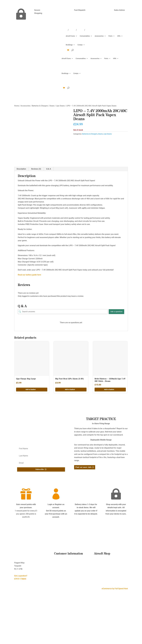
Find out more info (83, 467)
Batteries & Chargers (40, 106)
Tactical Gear (100, 577)
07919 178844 (20, 579)
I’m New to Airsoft (62, 561)
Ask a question (116, 312)
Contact (72, 30)
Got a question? (21, 576)
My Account (59, 573)
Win (87, 30)
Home (17, 106)
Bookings (69, 45)
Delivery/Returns (60, 30)
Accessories (99, 36)
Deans (52, 106)
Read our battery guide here (29, 275)
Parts (110, 36)
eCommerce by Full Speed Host (115, 589)
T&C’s (56, 564)
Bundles (97, 561)
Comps (80, 45)
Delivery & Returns (62, 567)
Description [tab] (21, 169)
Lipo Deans (60, 106)
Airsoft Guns (70, 36)
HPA (119, 36)
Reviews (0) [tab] (36, 169)
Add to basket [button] (31, 389)
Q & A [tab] (49, 169)
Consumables (85, 36)
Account (80, 30)
